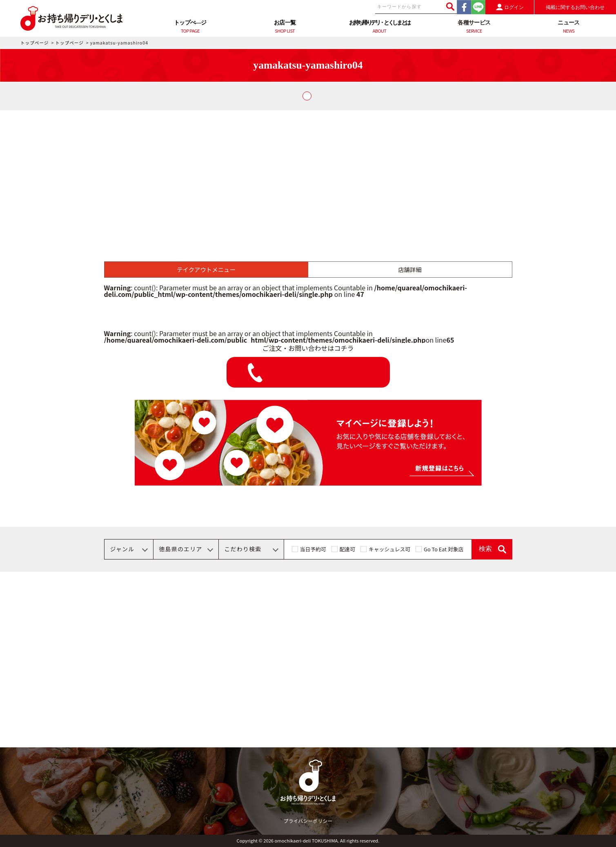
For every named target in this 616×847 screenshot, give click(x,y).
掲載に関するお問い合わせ (575, 7)
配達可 (347, 549)
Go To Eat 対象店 (444, 549)
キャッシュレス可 (389, 549)
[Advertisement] (308, 172)
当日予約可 (313, 549)
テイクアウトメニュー (206, 269)
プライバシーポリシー (308, 821)
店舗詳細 (410, 269)
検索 (485, 549)
